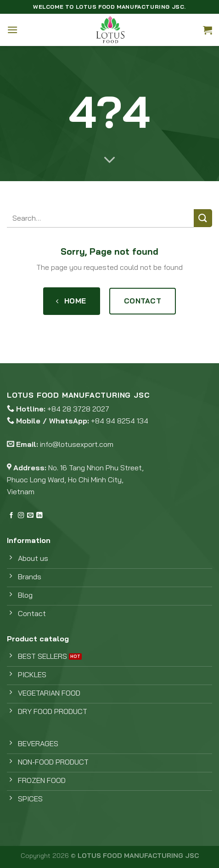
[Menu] (12, 30)
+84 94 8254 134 (120, 421)
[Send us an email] (30, 516)
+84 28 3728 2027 (78, 409)
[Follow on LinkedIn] (39, 516)
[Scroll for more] (110, 160)
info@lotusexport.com (77, 444)
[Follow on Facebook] (11, 516)
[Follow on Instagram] (21, 516)
